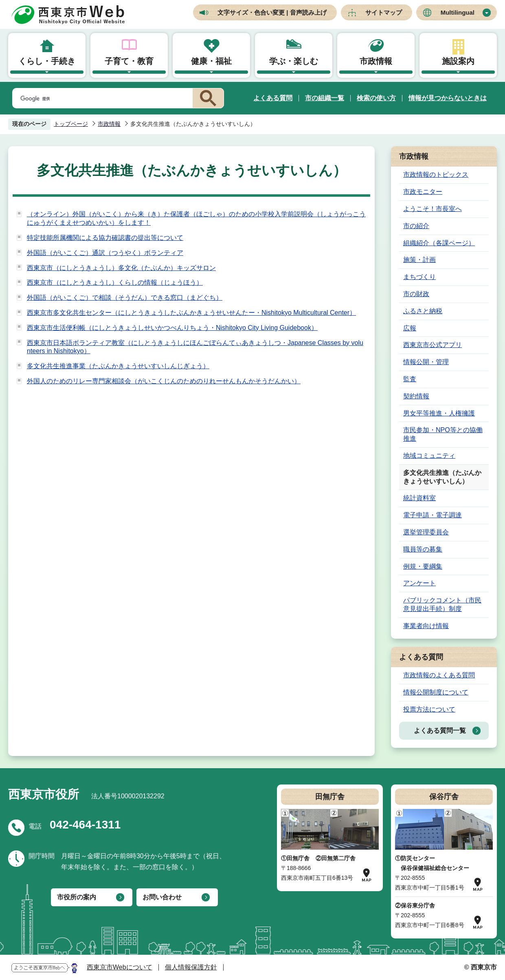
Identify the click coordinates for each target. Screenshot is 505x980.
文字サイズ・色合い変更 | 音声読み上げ (272, 12)
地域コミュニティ (429, 456)
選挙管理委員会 (426, 532)
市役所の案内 (77, 897)
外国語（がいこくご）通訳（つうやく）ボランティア (105, 253)
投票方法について (429, 709)
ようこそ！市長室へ (433, 209)
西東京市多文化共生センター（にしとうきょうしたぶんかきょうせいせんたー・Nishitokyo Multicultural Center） (191, 313)
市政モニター (423, 192)
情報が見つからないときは (448, 98)
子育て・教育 (129, 61)
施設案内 (458, 61)
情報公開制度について (436, 692)
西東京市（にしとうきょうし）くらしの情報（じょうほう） (115, 282)
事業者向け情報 (426, 626)
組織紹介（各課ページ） (439, 243)
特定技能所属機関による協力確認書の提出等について (105, 238)
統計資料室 (419, 498)
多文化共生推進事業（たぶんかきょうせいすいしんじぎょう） (118, 366)
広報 (410, 328)
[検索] (101, 99)
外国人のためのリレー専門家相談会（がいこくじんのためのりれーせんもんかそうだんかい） (164, 381)
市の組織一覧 (325, 98)
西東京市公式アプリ (433, 345)
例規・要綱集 (423, 566)
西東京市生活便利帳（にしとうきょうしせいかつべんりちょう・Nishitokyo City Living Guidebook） (172, 328)
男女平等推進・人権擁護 (439, 413)
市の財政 (416, 294)
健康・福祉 (211, 61)
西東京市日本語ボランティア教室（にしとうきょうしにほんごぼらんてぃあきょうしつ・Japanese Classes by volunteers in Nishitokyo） (195, 347)
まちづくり (419, 277)
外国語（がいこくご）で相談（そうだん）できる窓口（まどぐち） (125, 298)
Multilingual (458, 12)
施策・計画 (419, 260)
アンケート (419, 583)
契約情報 (416, 396)
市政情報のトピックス (436, 175)
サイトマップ (384, 12)
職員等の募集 (423, 549)
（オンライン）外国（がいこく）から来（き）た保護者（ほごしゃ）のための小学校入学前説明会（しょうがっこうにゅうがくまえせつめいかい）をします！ (196, 218)
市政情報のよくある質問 (439, 675)
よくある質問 (273, 98)
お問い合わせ (162, 897)
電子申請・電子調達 (433, 515)
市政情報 (376, 61)
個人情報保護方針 (191, 967)
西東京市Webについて (120, 967)
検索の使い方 (376, 98)
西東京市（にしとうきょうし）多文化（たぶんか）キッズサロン (121, 268)
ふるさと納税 (423, 311)
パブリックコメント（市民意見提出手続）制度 (442, 604)
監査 (410, 379)
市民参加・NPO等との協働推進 (443, 434)
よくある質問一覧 (440, 731)
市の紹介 (416, 226)
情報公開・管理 (426, 362)
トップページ (71, 124)
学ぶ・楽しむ (294, 61)
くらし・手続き (47, 61)
